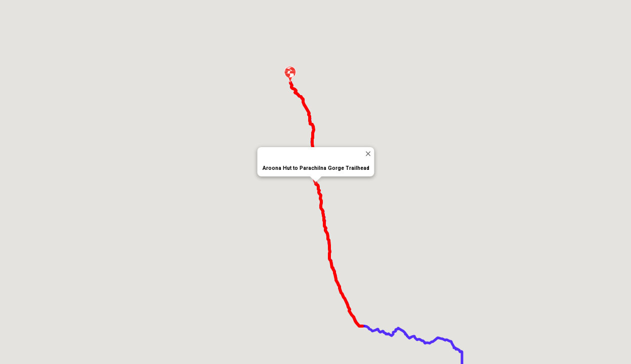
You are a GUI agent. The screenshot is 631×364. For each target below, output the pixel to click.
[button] (290, 74)
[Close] (368, 153)
